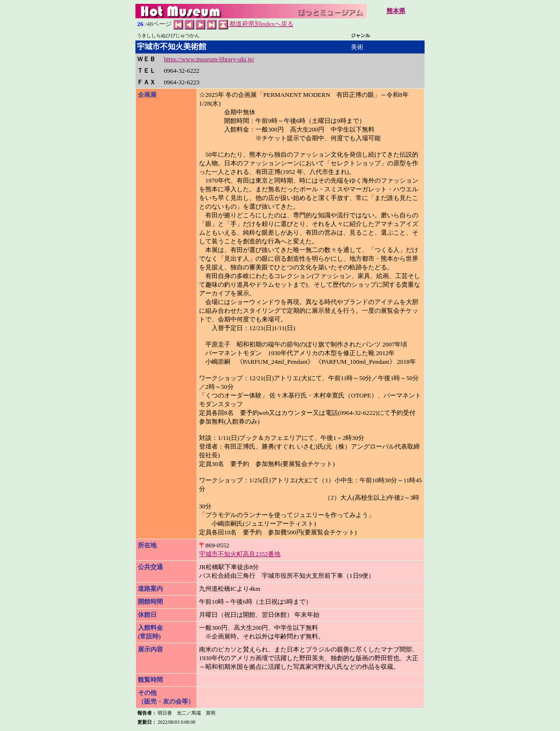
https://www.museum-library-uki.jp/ (209, 59)
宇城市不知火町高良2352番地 (240, 554)
